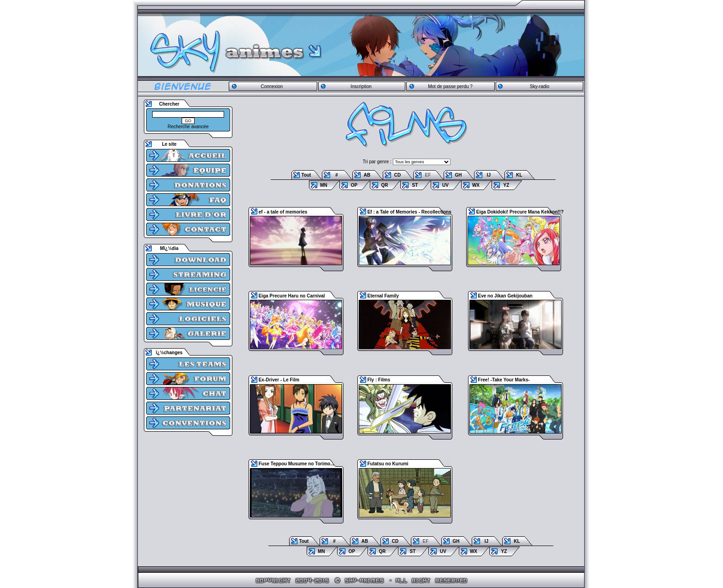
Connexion (272, 86)
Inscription (361, 86)
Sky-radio (539, 86)
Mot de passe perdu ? (450, 86)
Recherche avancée (188, 127)
